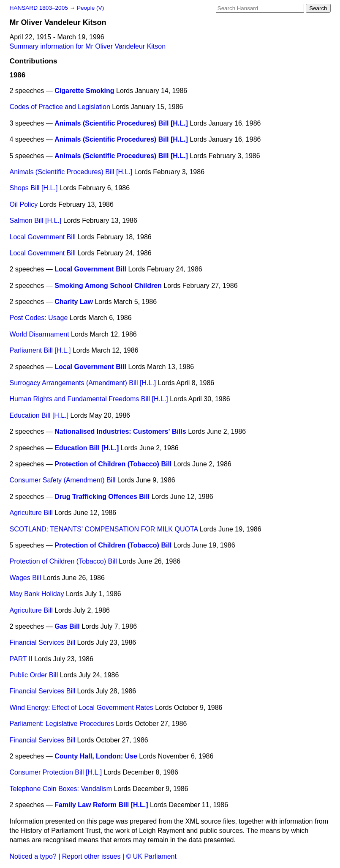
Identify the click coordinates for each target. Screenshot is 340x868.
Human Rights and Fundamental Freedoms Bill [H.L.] (89, 399)
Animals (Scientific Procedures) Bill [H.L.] (121, 123)
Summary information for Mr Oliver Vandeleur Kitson (88, 46)
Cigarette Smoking (84, 91)
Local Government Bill (43, 237)
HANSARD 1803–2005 (39, 8)
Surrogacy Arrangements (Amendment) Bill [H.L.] (83, 383)
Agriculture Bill (31, 513)
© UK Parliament (151, 856)
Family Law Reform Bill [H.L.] (101, 805)
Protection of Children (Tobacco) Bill (113, 464)
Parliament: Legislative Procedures (62, 724)
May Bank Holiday (37, 594)
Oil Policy (24, 204)
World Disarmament (39, 334)
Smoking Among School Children (108, 286)
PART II (21, 659)
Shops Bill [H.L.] (34, 188)
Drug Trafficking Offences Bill (102, 497)
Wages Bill (26, 578)
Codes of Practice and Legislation (60, 107)
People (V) (90, 8)
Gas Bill (67, 626)
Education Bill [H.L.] (39, 415)
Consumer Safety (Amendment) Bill (63, 480)
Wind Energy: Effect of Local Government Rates (82, 708)
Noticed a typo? (33, 856)
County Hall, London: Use (96, 756)
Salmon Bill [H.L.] (36, 220)
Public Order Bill (34, 675)
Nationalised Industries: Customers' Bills (120, 431)
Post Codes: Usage (39, 318)
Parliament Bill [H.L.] (40, 350)
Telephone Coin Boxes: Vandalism (61, 789)
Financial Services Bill (43, 642)
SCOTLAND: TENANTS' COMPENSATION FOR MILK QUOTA (104, 529)
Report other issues (91, 856)
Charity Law (74, 302)
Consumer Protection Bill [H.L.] (56, 772)
